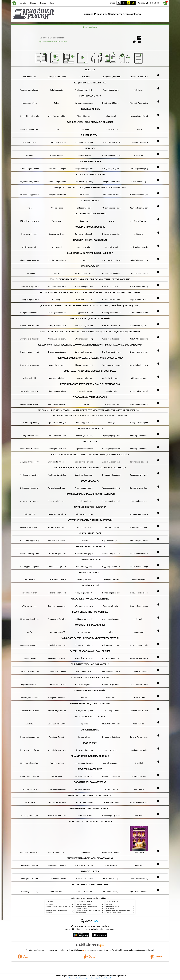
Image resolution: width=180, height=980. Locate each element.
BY (133, 3)
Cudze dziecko (110, 908)
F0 (147, 3)
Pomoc (43, 3)
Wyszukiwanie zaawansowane (49, 42)
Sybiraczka (109, 904)
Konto (52, 3)
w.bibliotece (78, 950)
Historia (33, 3)
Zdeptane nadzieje (81, 912)
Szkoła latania (50, 904)
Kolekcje (64, 42)
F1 (151, 3)
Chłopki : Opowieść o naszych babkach (56, 910)
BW (124, 3)
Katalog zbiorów (90, 27)
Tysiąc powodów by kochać (83, 904)
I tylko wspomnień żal (82, 908)
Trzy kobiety (49, 912)
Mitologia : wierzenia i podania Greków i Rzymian (59, 906)
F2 (157, 3)
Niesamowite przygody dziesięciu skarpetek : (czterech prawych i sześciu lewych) (128, 910)
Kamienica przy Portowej (113, 906)
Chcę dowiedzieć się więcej (79, 978)
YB (128, 3)
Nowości (23, 3)
